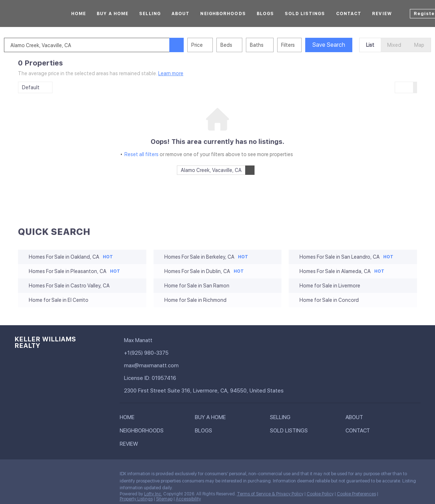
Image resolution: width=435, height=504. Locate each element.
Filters (302, 45)
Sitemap (164, 499)
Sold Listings (305, 14)
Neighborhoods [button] (223, 14)
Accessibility (188, 499)
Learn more (171, 73)
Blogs (265, 14)
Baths (271, 45)
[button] (191, 45)
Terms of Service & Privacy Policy (270, 494)
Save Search (343, 45)
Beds (240, 45)
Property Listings (136, 499)
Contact (349, 14)
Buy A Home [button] (113, 14)
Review (382, 14)
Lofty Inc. (153, 494)
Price (211, 45)
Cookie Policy (320, 494)
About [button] (181, 14)
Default (31, 87)
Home (79, 14)
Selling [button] (150, 14)
